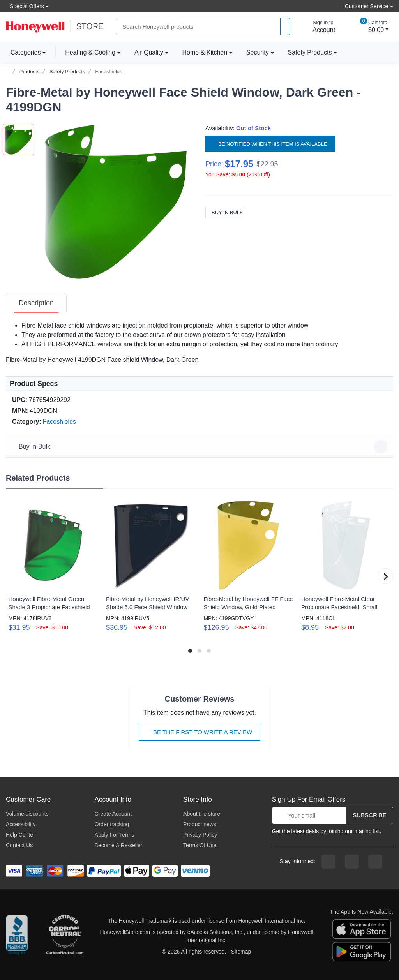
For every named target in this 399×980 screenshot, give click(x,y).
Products (29, 71)
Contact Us (19, 845)
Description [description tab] (36, 303)
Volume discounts (27, 814)
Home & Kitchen (205, 52)
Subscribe (370, 815)
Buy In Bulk (225, 212)
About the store (202, 814)
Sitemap (241, 952)
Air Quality (149, 52)
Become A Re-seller (119, 845)
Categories (23, 52)
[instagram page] (352, 862)
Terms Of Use (200, 845)
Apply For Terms (115, 835)
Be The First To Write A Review (199, 732)
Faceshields (109, 71)
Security (258, 52)
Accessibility (21, 824)
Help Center (20, 835)
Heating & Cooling (90, 52)
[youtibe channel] (375, 862)
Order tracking (112, 824)
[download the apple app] (362, 929)
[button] (116, 202)
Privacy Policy (200, 835)
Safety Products (310, 52)
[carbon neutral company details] (65, 936)
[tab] (36, 303)
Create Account (113, 814)
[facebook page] (328, 862)
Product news (200, 824)
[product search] (285, 27)
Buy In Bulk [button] (201, 447)
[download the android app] (362, 951)
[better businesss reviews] (17, 936)
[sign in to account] (318, 26)
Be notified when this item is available (270, 144)
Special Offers (25, 6)
